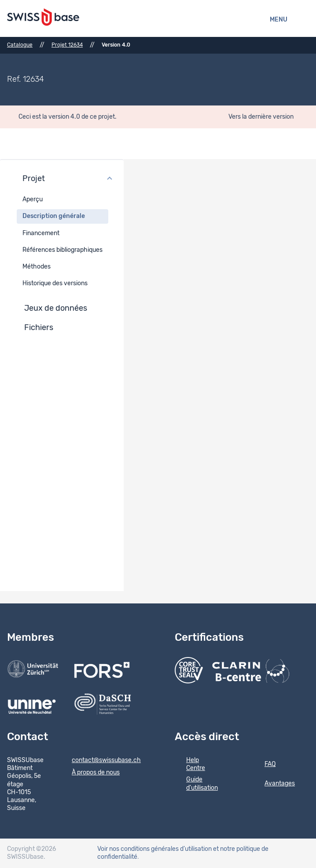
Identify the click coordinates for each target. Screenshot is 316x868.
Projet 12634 (67, 45)
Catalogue (20, 45)
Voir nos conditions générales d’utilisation (154, 849)
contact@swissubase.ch (101, 761)
